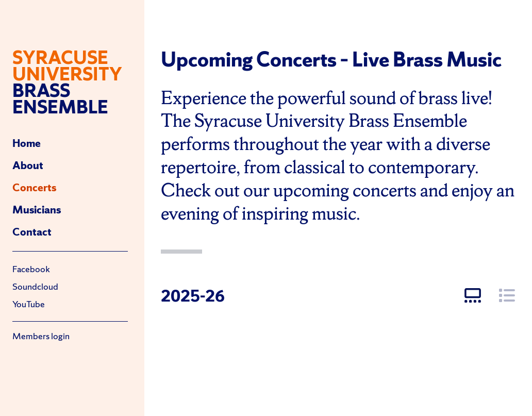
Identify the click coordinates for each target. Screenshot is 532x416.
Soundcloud (35, 286)
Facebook (31, 269)
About (28, 165)
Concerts (34, 187)
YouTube (29, 304)
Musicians (37, 210)
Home (27, 143)
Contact (32, 232)
